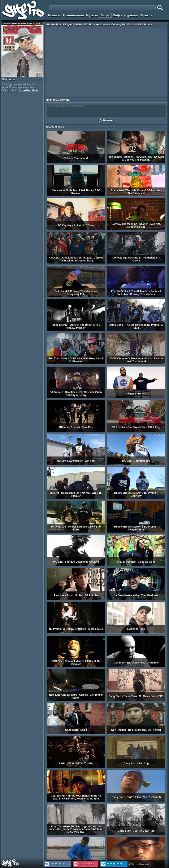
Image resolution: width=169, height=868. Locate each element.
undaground (111, 863)
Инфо (117, 15)
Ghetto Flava (54, 24)
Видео (105, 15)
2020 (79, 24)
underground (55, 863)
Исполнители (73, 15)
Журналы (131, 15)
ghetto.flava (84, 863)
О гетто (146, 15)
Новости (55, 15)
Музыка (92, 15)
